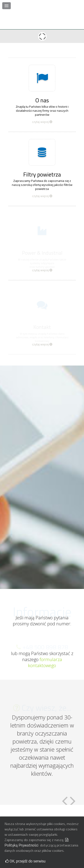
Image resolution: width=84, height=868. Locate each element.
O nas (42, 83)
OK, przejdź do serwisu (25, 861)
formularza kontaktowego (45, 645)
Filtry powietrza (42, 157)
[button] (6, 6)
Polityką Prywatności (37, 843)
